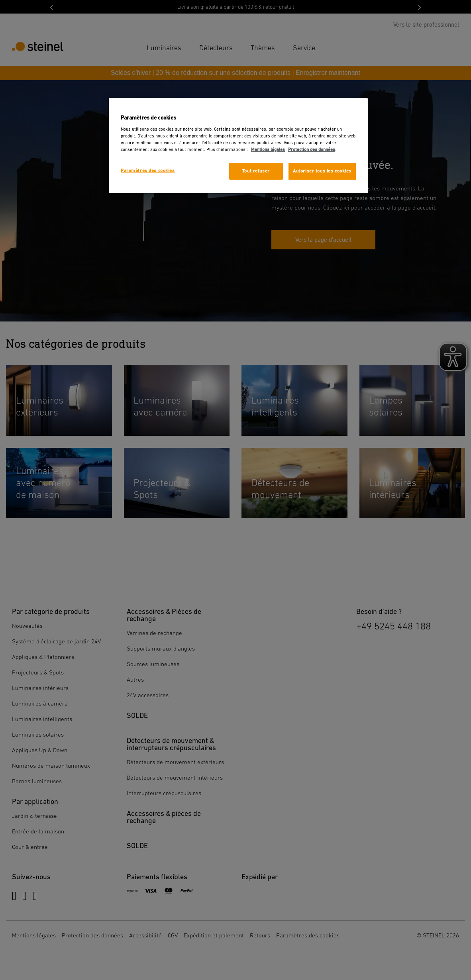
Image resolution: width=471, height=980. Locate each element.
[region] (238, 146)
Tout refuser (256, 171)
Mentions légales (268, 150)
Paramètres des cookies (148, 171)
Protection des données (312, 150)
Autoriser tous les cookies (322, 171)
